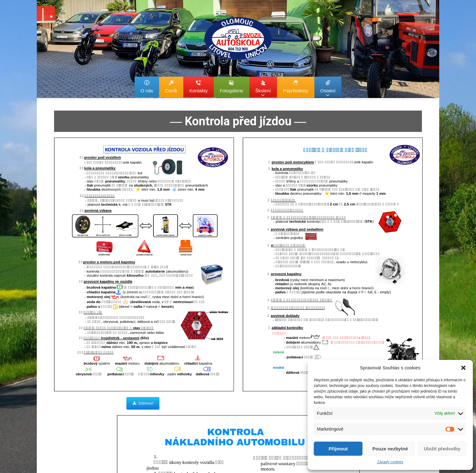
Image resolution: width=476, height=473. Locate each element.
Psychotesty (296, 87)
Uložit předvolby (442, 449)
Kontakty (198, 87)
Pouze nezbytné (390, 449)
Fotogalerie (232, 87)
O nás (147, 87)
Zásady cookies (390, 462)
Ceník (171, 87)
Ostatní (328, 89)
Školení (263, 89)
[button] (463, 368)
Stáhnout (143, 403)
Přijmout (338, 449)
